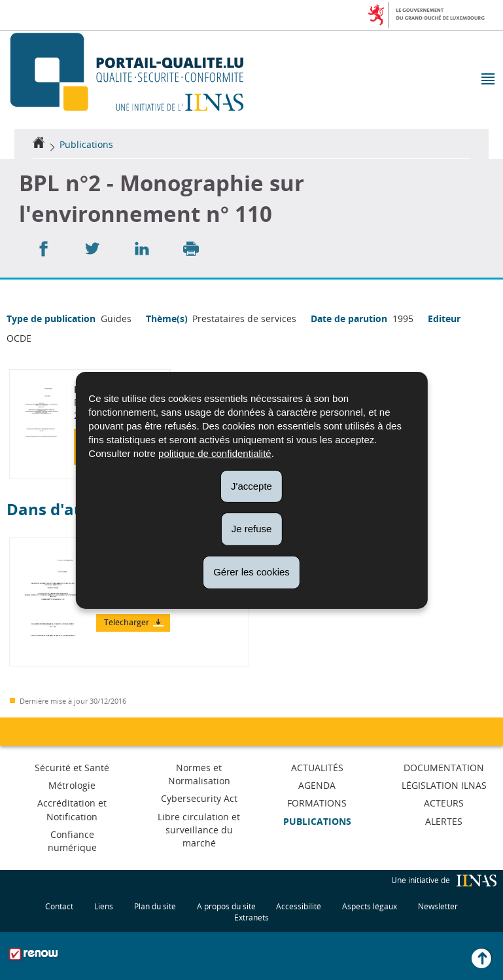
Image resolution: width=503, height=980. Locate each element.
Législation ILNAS (444, 785)
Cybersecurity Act (199, 798)
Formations (317, 803)
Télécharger (128, 622)
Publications (86, 144)
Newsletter (438, 906)
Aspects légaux (370, 906)
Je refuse (252, 529)
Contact (59, 906)
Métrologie (72, 785)
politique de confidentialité (215, 453)
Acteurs (444, 803)
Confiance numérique (72, 841)
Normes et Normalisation (199, 774)
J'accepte (251, 485)
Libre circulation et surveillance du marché (199, 830)
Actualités (317, 768)
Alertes (444, 821)
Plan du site (155, 906)
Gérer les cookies (251, 572)
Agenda (317, 785)
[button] (487, 80)
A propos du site (226, 906)
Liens (104, 906)
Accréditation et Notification (72, 809)
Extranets (251, 917)
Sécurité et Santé (72, 768)
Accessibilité (299, 906)
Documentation (444, 768)
